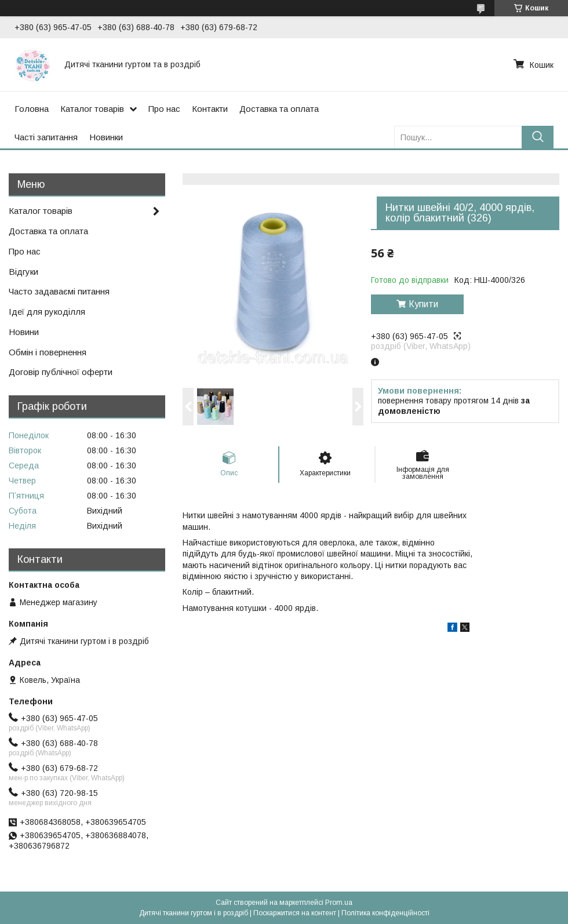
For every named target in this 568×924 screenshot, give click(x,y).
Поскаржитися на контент (295, 913)
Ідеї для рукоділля (47, 312)
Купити (423, 304)
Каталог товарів (92, 109)
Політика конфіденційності (385, 913)
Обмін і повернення (48, 352)
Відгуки (23, 272)
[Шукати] (538, 137)
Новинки (106, 137)
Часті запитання (46, 137)
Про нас (164, 109)
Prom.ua (339, 903)
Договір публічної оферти (61, 372)
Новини (24, 332)
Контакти (210, 109)
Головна (32, 109)
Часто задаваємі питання (59, 291)
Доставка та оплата (279, 109)
